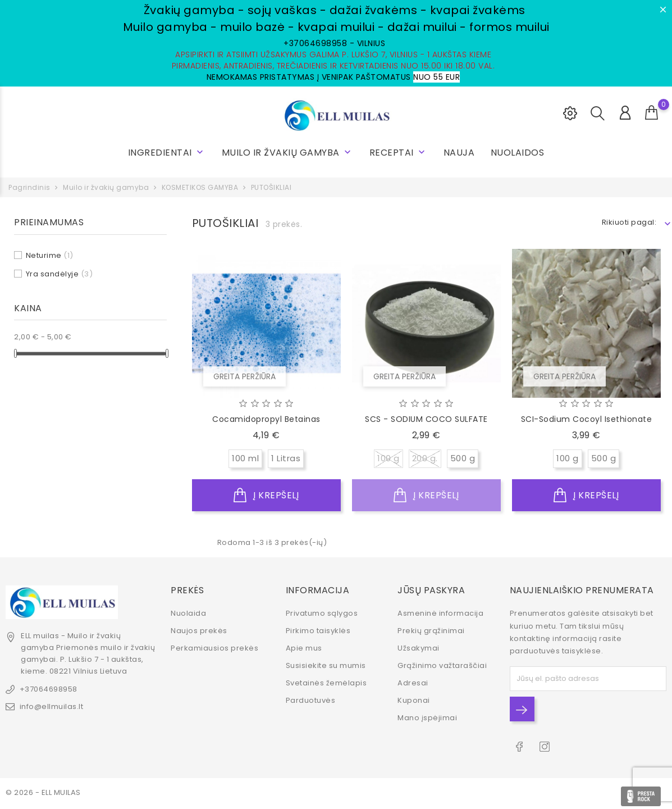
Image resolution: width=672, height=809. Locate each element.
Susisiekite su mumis (326, 665)
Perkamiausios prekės (214, 648)
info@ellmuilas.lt (52, 706)
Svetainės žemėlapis (326, 683)
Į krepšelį (266, 496)
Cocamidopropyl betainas (266, 419)
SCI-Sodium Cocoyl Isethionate (587, 419)
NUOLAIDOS (518, 153)
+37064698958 (49, 688)
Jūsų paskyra (431, 590)
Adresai (413, 683)
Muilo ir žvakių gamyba (288, 153)
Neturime (50, 255)
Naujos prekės (199, 631)
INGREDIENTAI (167, 153)
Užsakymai (419, 648)
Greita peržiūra (244, 376)
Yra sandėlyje (60, 274)
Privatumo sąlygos (322, 613)
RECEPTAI (399, 153)
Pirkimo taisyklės (318, 631)
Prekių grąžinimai (431, 631)
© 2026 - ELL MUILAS (43, 792)
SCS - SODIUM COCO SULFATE (426, 419)
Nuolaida (188, 613)
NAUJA (459, 153)
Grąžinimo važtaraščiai (442, 665)
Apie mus (304, 648)
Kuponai (414, 700)
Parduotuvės (311, 700)
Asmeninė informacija (440, 613)
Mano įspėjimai (427, 718)
